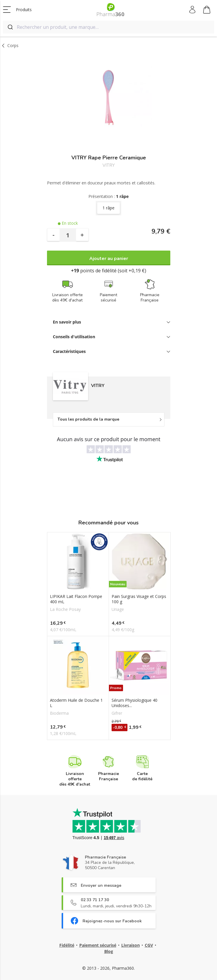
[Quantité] (68, 235)
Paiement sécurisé (98, 945)
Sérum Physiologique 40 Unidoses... (134, 703)
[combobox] (108, 27)
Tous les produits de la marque (88, 419)
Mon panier (207, 11)
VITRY (109, 165)
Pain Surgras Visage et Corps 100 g (139, 599)
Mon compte (193, 10)
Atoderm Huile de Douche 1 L (76, 703)
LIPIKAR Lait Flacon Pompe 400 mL (76, 599)
